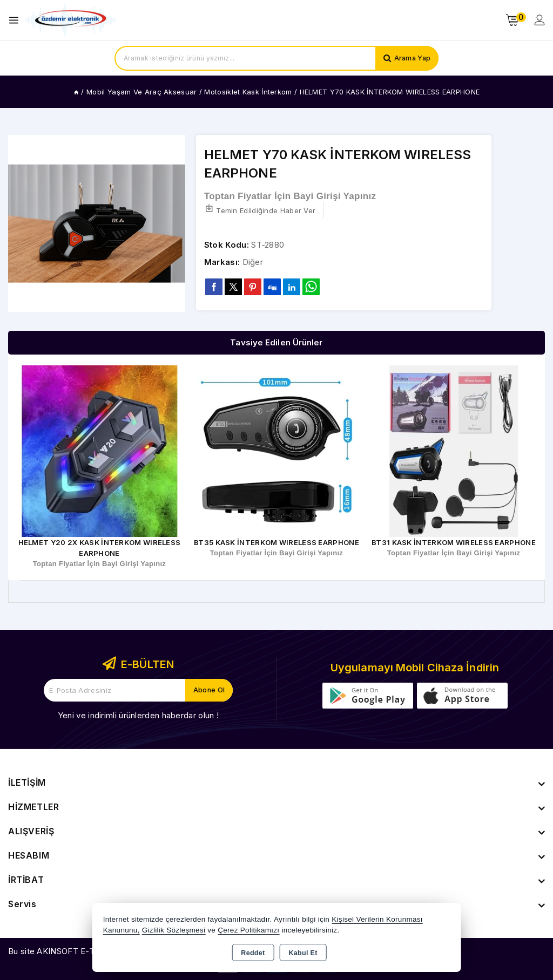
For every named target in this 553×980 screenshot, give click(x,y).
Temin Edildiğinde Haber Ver (260, 210)
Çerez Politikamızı (248, 930)
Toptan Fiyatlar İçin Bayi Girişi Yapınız (290, 196)
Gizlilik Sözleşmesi (174, 930)
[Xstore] (71, 20)
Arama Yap (411, 58)
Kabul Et (303, 953)
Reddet (253, 953)
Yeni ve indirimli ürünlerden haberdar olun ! (138, 715)
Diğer (253, 262)
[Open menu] (16, 20)
